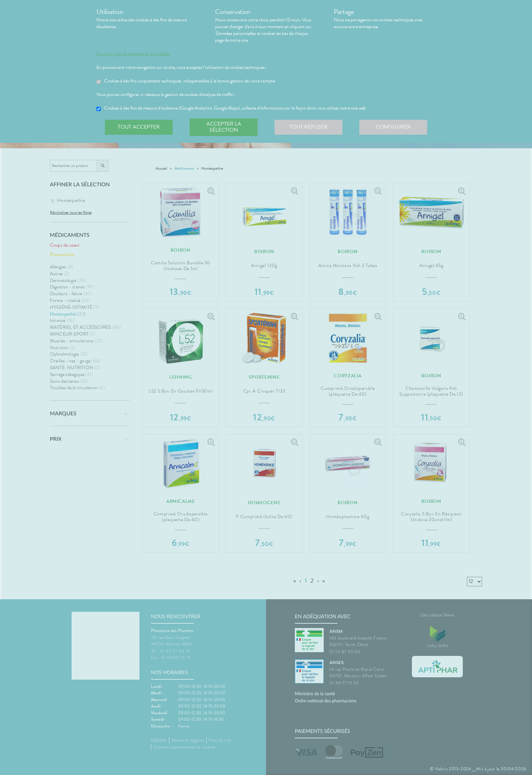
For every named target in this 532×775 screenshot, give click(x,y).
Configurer (393, 127)
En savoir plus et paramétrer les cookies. (133, 54)
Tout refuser (309, 127)
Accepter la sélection (224, 127)
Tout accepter (139, 127)
